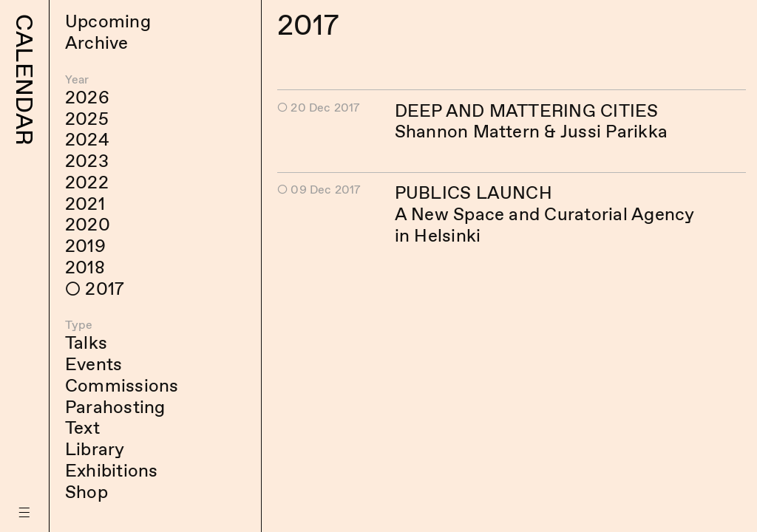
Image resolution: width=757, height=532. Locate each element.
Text (82, 427)
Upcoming (108, 21)
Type (79, 325)
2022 (87, 182)
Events (94, 364)
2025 (87, 119)
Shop (86, 492)
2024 (87, 139)
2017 (105, 289)
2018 (85, 267)
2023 (87, 161)
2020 (88, 224)
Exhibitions (112, 470)
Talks (86, 342)
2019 (85, 246)
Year (77, 79)
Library (95, 449)
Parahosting (115, 407)
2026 (87, 97)
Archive (97, 42)
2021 (85, 204)
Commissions (122, 385)
